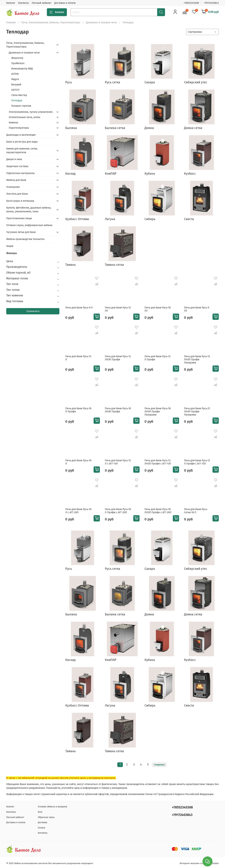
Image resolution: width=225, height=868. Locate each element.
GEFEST (15, 90)
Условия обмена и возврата (52, 807)
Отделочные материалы (20, 173)
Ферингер (17, 58)
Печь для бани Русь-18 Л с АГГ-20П (78, 511)
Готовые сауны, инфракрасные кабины (29, 225)
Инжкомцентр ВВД (22, 69)
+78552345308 (191, 3)
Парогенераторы (19, 128)
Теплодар (17, 100)
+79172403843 (211, 3)
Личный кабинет (42, 3)
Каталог (11, 3)
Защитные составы (17, 166)
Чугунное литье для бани (21, 232)
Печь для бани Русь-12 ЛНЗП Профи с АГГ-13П (158, 462)
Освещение (13, 187)
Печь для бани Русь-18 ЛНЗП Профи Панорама (158, 411)
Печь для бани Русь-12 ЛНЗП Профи (118, 358)
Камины (13, 122)
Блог (40, 812)
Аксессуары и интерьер (20, 201)
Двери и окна (14, 159)
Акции (10, 246)
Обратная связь (46, 817)
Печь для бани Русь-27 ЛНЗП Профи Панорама (197, 411)
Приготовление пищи (19, 218)
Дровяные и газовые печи (101, 22)
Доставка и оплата (65, 3)
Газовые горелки (21, 106)
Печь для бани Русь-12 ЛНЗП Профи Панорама (197, 359)
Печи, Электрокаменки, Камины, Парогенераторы (51, 22)
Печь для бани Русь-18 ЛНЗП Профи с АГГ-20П (158, 511)
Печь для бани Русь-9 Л (79, 308)
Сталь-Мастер (19, 95)
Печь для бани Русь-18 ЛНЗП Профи (118, 410)
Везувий (16, 84)
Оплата (41, 828)
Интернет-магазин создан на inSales (199, 863)
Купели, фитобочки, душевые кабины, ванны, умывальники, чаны (29, 210)
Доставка (42, 822)
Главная (11, 22)
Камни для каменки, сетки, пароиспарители (22, 150)
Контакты (24, 3)
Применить (33, 311)
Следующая (159, 765)
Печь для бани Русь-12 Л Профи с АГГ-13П (197, 462)
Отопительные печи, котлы (25, 117)
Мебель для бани (16, 180)
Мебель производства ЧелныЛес (26, 239)
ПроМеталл (18, 63)
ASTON (15, 74)
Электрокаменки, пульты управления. (31, 112)
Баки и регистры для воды (22, 142)
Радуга (15, 79)
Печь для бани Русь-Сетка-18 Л (196, 511)
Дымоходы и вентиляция (21, 135)
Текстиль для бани (17, 194)
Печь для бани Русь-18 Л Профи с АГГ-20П (118, 511)
